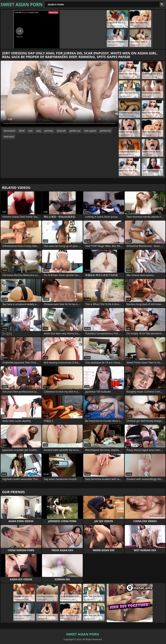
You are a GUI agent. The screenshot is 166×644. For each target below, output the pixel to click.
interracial (9, 137)
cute (31, 131)
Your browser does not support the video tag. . (59, 94)
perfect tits (105, 131)
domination (10, 131)
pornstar (49, 131)
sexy (39, 131)
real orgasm (90, 131)
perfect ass (75, 131)
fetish (22, 131)
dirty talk (61, 131)
